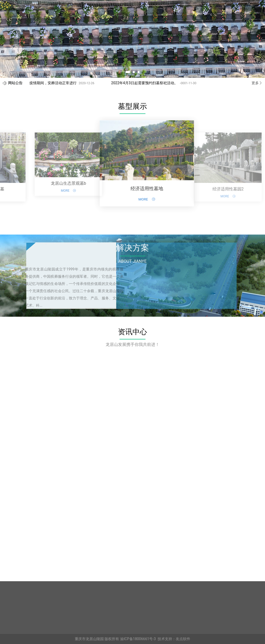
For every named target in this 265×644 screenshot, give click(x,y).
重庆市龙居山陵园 (89, 639)
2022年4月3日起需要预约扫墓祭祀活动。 (145, 83)
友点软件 (183, 639)
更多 (257, 83)
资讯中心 (132, 332)
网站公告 (15, 83)
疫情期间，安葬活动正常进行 (53, 83)
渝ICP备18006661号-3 (138, 639)
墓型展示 (132, 106)
